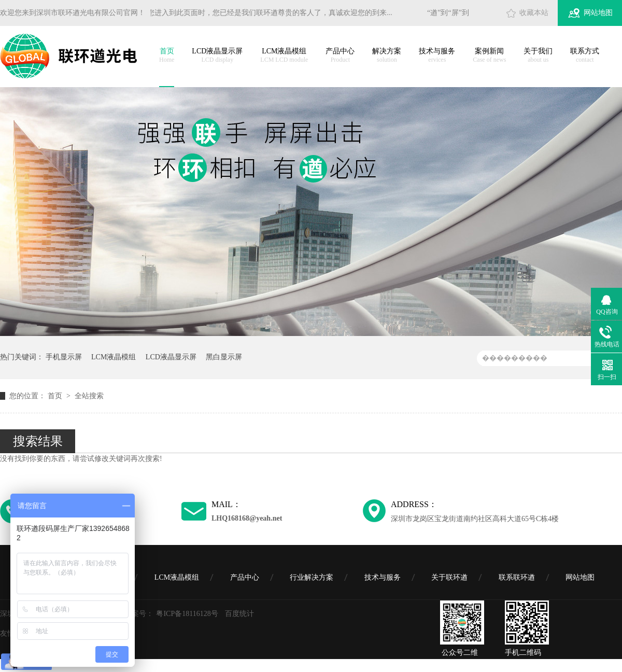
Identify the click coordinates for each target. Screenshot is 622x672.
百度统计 (239, 614)
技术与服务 (437, 55)
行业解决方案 (312, 577)
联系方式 (585, 55)
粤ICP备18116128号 (187, 614)
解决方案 (387, 55)
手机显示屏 (64, 357)
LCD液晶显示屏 (217, 55)
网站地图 (598, 13)
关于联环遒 (449, 577)
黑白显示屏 (224, 357)
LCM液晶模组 (284, 55)
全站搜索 (89, 396)
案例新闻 (489, 55)
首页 (167, 55)
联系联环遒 (517, 577)
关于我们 (538, 55)
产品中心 (340, 55)
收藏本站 (534, 13)
